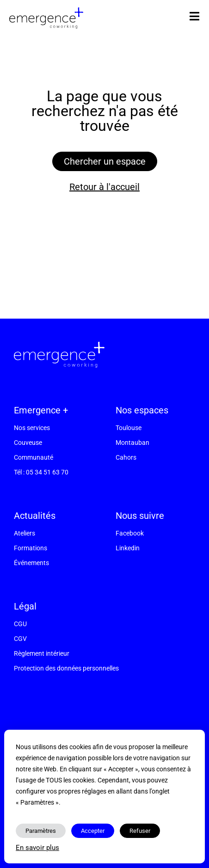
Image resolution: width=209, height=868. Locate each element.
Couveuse (28, 443)
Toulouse (129, 428)
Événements (31, 563)
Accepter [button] (93, 831)
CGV (20, 639)
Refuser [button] (140, 831)
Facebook (130, 533)
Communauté (34, 457)
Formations (31, 548)
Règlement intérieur (42, 653)
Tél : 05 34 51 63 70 (41, 472)
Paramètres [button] (41, 831)
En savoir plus (37, 848)
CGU (20, 624)
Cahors (126, 457)
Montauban (132, 443)
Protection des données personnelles (66, 668)
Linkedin (128, 548)
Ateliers (25, 533)
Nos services (32, 428)
